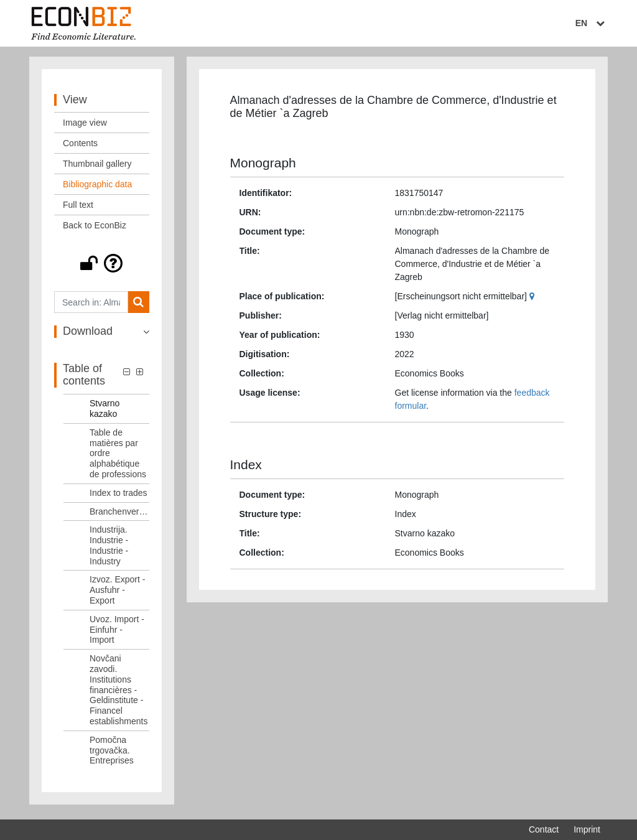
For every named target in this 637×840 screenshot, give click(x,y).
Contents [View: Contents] (80, 146)
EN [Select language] (592, 23)
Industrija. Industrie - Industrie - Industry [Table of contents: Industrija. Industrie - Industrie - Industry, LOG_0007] (109, 548)
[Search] (138, 305)
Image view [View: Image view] (85, 126)
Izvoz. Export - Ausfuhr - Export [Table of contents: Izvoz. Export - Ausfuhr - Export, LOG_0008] (117, 593)
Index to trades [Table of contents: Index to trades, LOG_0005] (119, 495)
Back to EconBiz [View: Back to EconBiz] (95, 228)
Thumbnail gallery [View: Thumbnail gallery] (97, 167)
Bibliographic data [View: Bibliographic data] (97, 187)
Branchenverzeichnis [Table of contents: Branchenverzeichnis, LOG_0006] (119, 514)
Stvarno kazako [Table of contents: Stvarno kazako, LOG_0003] (105, 412)
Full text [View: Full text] (78, 208)
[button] (102, 266)
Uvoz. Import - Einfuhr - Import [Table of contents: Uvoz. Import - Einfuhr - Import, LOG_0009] (117, 632)
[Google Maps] (533, 299)
